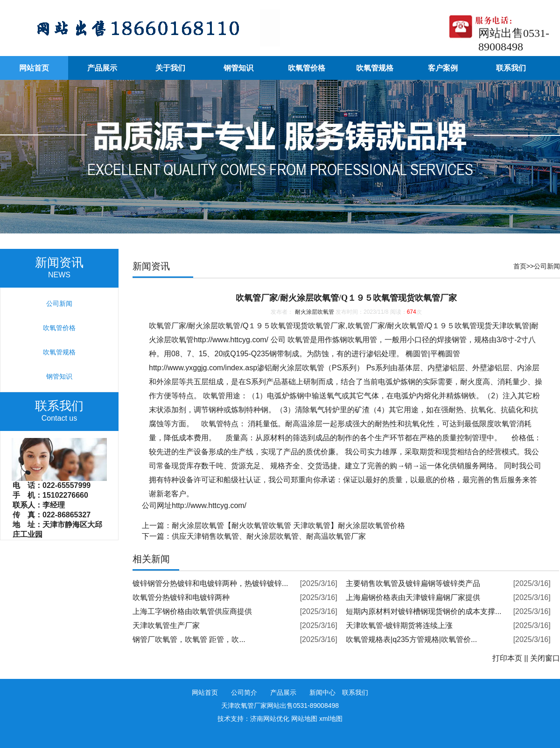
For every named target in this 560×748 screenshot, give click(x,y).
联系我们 (511, 68)
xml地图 (331, 719)
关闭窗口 (545, 658)
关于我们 (170, 68)
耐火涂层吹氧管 (315, 312)
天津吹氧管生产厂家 (166, 625)
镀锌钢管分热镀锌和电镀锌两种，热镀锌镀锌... (210, 583)
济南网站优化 (270, 719)
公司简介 (244, 692)
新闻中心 (322, 692)
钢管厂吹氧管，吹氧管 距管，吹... (189, 639)
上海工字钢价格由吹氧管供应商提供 (192, 611)
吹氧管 (160, 326)
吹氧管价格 (307, 68)
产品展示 (102, 68)
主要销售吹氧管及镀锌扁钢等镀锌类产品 (413, 583)
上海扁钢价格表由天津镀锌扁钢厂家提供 (413, 597)
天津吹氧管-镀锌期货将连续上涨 (399, 625)
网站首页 (34, 68)
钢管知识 (238, 68)
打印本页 (507, 658)
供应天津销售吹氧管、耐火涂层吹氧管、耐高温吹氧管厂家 (269, 536)
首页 (520, 266)
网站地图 (304, 719)
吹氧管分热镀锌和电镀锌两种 (181, 597)
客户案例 (443, 68)
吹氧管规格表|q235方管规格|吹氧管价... (411, 639)
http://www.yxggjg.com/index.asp (203, 368)
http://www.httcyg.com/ (231, 340)
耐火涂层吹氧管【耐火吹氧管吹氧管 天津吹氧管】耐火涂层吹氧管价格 (288, 526)
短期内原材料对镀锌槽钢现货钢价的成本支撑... (423, 611)
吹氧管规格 (375, 68)
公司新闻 (547, 266)
